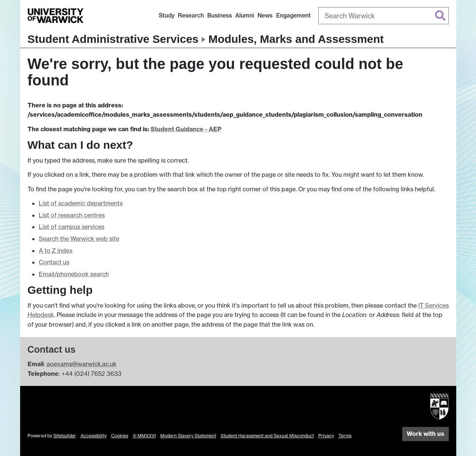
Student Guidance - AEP (186, 129)
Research (191, 15)
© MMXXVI (144, 436)
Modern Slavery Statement (188, 436)
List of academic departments (81, 203)
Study (167, 15)
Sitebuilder (65, 436)
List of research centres (72, 215)
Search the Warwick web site (79, 239)
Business (220, 15)
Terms (345, 436)
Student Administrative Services (113, 39)
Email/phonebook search (74, 274)
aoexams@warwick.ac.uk (82, 364)
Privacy (326, 436)
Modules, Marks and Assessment (296, 39)
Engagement (294, 15)
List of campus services (72, 227)
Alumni (245, 15)
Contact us (54, 262)
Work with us (425, 434)
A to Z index (56, 251)
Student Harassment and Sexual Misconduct (267, 436)
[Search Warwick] (384, 16)
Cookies (120, 436)
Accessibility (94, 436)
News (265, 15)
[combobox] (384, 16)
